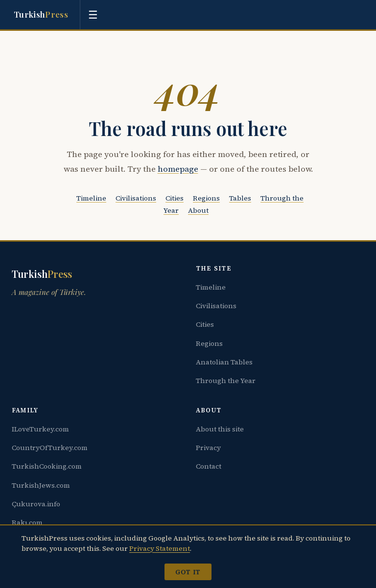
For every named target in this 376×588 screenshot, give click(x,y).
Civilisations (136, 198)
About (198, 210)
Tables (240, 198)
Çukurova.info (36, 504)
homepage (178, 169)
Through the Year (226, 381)
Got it (188, 572)
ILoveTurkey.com (40, 429)
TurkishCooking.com (47, 466)
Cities (175, 198)
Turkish (41, 15)
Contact (209, 466)
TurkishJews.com (41, 485)
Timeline (91, 198)
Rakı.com (27, 522)
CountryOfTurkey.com (50, 448)
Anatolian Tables (224, 362)
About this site (220, 429)
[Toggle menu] (93, 15)
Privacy (208, 448)
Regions (206, 198)
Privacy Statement (160, 548)
